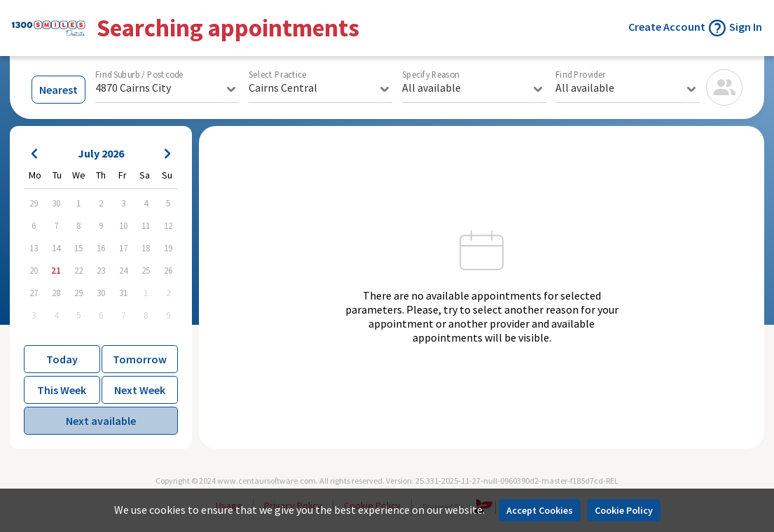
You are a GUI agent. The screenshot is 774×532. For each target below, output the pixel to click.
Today (62, 359)
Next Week (140, 390)
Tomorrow (140, 359)
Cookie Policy (624, 510)
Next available (101, 421)
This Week (62, 390)
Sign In (746, 27)
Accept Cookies (540, 510)
